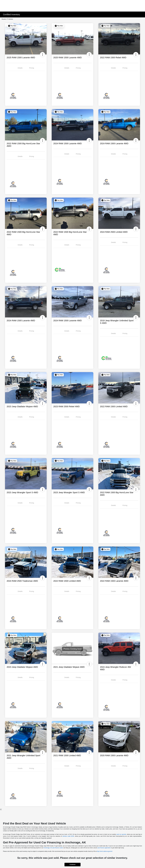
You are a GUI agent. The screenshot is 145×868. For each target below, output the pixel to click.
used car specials (121, 834)
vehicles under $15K (68, 836)
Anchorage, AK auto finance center (53, 848)
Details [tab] (20, 68)
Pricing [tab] (32, 68)
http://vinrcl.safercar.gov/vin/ (105, 851)
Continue (72, 865)
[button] (12, 26)
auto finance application (104, 848)
